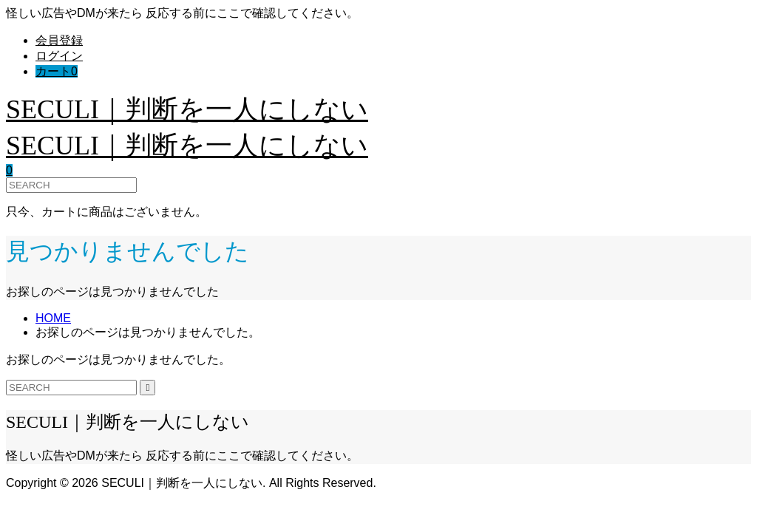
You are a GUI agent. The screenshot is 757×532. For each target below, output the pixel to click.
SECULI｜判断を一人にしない (187, 109)
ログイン (59, 56)
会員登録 (59, 40)
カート (57, 71)
